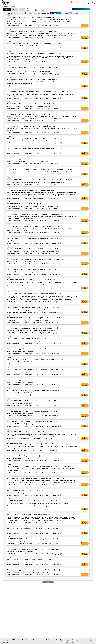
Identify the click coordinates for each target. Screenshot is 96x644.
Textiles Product (25, 349)
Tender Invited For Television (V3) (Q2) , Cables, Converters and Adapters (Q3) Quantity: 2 (32, 106)
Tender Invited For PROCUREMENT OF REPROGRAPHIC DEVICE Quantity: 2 (29, 572)
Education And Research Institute (30, 92)
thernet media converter (39, 13)
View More (48, 582)
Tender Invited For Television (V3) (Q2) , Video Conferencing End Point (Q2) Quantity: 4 (31, 331)
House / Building (26, 339)
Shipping (23, 114)
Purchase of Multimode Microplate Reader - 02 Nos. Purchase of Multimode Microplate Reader (33, 251)
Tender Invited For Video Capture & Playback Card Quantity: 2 (24, 262)
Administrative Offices (27, 359)
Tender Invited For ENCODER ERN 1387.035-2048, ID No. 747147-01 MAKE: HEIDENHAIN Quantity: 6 (35, 182)
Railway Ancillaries (26, 515)
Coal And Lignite (26, 307)
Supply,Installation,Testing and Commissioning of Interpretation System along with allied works (33, 206)
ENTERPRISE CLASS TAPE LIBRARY (17, 531)
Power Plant (24, 104)
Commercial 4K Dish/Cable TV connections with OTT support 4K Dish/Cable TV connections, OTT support (36, 151)
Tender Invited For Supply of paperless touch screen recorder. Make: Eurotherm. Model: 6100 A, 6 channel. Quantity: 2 (39, 172)
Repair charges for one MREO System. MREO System (22, 241)
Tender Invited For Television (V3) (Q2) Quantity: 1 (21, 351)
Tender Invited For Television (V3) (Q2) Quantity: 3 (21, 562)
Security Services (25, 17)
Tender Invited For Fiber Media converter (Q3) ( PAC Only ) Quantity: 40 (26, 46)
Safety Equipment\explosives (29, 169)
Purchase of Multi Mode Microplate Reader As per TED (22, 272)
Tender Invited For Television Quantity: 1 (18, 458)
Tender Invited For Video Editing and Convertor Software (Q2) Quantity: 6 (27, 141)
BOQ (22, 9)
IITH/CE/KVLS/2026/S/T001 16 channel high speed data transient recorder (27, 320)
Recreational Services (26, 67)
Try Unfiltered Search (56, 13)
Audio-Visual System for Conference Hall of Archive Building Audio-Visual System (29, 341)
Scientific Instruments (26, 43)
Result (15, 9)
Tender (7, 9)
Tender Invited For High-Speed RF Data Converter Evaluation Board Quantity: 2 (29, 161)
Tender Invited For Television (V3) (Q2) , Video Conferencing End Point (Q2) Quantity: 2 (31, 310)
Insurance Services (26, 380)
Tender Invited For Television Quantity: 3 (18, 493)
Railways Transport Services (28, 31)
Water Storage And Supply (28, 570)
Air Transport (25, 126)
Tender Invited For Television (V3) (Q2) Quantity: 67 (21, 552)
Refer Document (15, 25)
